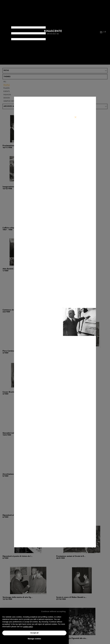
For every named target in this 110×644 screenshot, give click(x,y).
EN (101, 32)
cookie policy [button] (28, 627)
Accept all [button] (34, 633)
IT (105, 32)
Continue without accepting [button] (53, 611)
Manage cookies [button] (34, 639)
